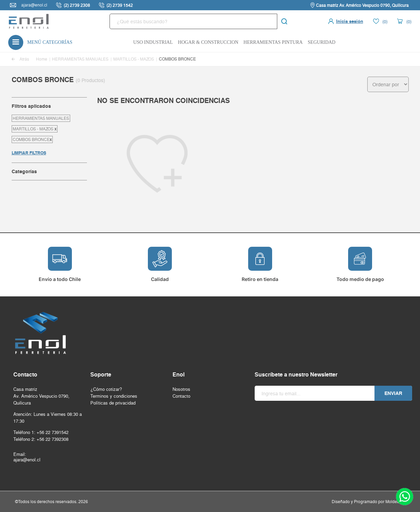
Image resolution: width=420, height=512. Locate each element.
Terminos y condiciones (114, 396)
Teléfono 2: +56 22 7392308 (41, 439)
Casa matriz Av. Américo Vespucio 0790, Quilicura (362, 5)
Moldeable (395, 502)
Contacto (181, 396)
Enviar (393, 393)
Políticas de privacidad (113, 403)
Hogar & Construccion (208, 42)
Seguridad (322, 42)
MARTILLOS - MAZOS (134, 59)
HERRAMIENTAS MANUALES (80, 59)
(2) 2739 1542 (120, 5)
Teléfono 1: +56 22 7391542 (41, 432)
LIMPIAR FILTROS (29, 153)
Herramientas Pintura (273, 42)
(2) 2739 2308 (77, 5)
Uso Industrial (153, 42)
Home (42, 59)
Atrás (20, 59)
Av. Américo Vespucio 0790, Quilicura (41, 399)
